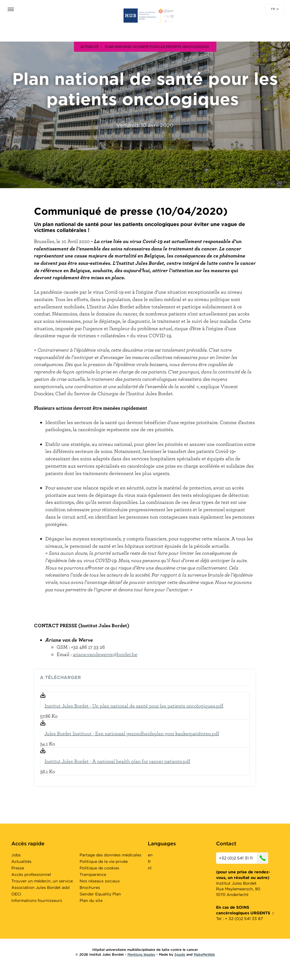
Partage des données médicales (110, 855)
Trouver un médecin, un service (42, 881)
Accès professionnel (31, 874)
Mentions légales (141, 954)
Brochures (90, 887)
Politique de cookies (99, 868)
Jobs (16, 855)
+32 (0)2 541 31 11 (244, 858)
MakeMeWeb (204, 954)
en (150, 855)
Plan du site (91, 901)
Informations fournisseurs (37, 901)
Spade (180, 954)
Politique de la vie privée (104, 861)
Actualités (21, 861)
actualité (89, 46)
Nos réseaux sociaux (100, 881)
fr (275, 9)
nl (150, 868)
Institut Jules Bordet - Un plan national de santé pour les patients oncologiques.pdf (134, 706)
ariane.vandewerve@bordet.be (105, 654)
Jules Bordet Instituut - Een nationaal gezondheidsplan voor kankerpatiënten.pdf (132, 733)
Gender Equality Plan (100, 894)
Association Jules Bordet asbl (40, 887)
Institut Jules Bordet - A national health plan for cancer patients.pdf (117, 761)
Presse (18, 868)
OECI (16, 894)
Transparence (93, 874)
